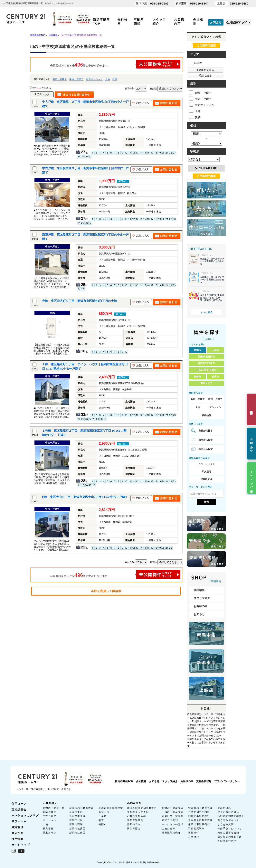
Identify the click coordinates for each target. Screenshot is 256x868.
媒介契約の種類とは (230, 837)
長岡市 (103, 824)
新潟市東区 (76, 812)
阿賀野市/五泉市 (206, 363)
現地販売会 (206, 479)
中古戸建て (50, 816)
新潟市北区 (76, 820)
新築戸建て (50, 812)
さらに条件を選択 (206, 168)
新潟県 (196, 63)
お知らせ (199, 614)
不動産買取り (196, 829)
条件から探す (206, 431)
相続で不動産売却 (199, 824)
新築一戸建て (60, 79)
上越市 (215, 350)
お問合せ (216, 22)
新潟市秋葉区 (77, 829)
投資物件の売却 (171, 833)
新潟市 (197, 350)
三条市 (103, 816)
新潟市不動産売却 (173, 808)
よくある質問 (226, 824)
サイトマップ (21, 845)
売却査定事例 (135, 820)
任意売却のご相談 (199, 812)
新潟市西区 (76, 824)
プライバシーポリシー (227, 781)
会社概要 (199, 590)
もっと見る (206, 312)
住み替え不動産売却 (200, 820)
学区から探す (206, 449)
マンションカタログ (25, 815)
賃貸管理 (18, 827)
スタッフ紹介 (202, 598)
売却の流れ (224, 808)
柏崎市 (197, 377)
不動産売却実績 (137, 816)
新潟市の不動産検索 (81, 808)
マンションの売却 (173, 824)
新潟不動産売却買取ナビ (142, 808)
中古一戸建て (76, 79)
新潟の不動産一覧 (54, 808)
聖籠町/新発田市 (206, 357)
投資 (115, 79)
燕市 (101, 820)
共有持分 (194, 837)
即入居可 (206, 472)
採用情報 (18, 839)
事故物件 (194, 833)
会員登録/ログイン (238, 22)
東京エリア (206, 383)
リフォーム (19, 821)
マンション (215, 407)
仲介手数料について (230, 829)
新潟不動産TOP (124, 781)
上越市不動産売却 (173, 812)
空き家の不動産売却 (200, 808)
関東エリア (50, 833)
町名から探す (206, 440)
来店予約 (18, 833)
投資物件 (48, 829)
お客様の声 (201, 606)
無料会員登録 (204, 781)
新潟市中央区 (77, 816)
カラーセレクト (206, 464)
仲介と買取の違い (228, 812)
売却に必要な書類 (228, 833)
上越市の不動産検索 (111, 808)
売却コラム (134, 824)
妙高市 (215, 377)
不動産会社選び (227, 841)
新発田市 (104, 812)
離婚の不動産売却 (199, 816)
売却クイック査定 (138, 812)
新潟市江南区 (77, 833)
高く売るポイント (228, 820)
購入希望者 (134, 829)
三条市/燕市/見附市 (206, 370)
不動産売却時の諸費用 (231, 816)
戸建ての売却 (170, 820)
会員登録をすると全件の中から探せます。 (115, 64)
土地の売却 (169, 829)
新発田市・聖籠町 (173, 816)
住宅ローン (19, 804)
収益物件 (206, 415)
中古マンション (94, 79)
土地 (108, 79)
